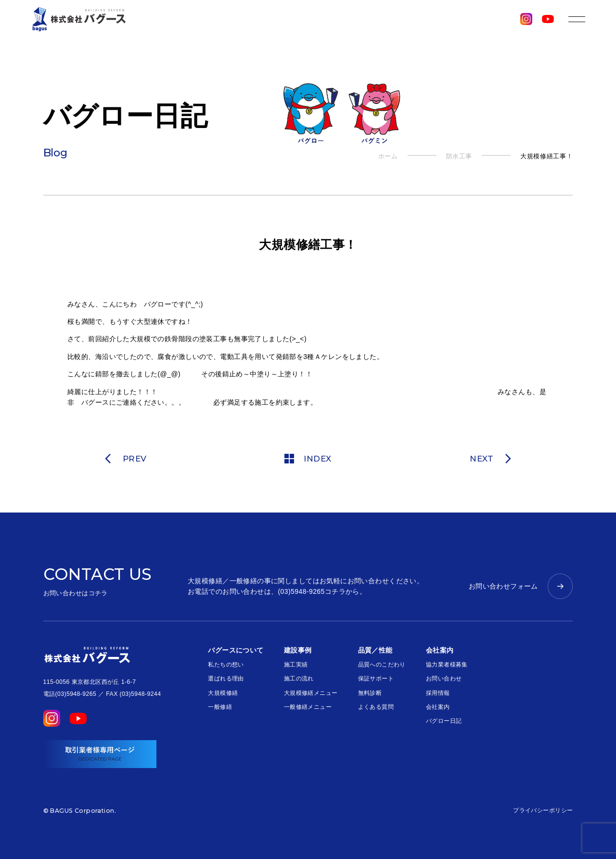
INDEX (308, 459)
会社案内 (438, 707)
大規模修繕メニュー (311, 693)
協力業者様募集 (447, 665)
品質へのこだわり (382, 665)
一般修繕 (220, 707)
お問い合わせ (444, 679)
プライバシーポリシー (543, 810)
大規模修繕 (223, 693)
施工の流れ (299, 679)
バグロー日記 (444, 721)
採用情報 (438, 693)
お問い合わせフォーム (503, 586)
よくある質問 (376, 707)
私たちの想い (226, 665)
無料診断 (370, 693)
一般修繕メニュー (308, 707)
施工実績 (296, 665)
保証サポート (376, 679)
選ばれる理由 (226, 679)
